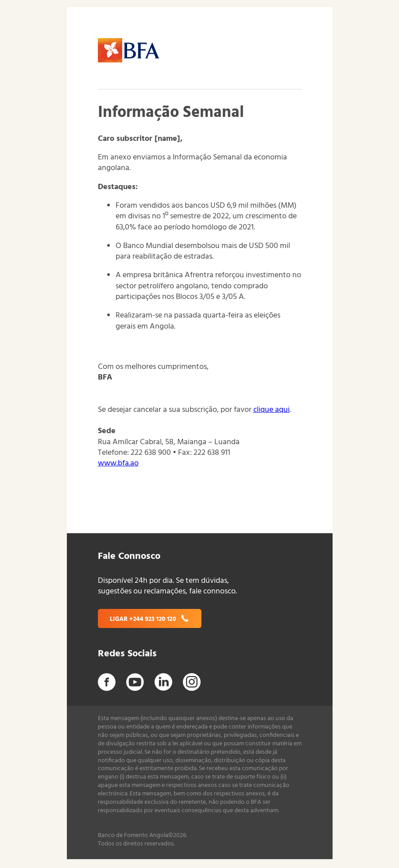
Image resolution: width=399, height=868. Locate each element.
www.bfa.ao (118, 463)
